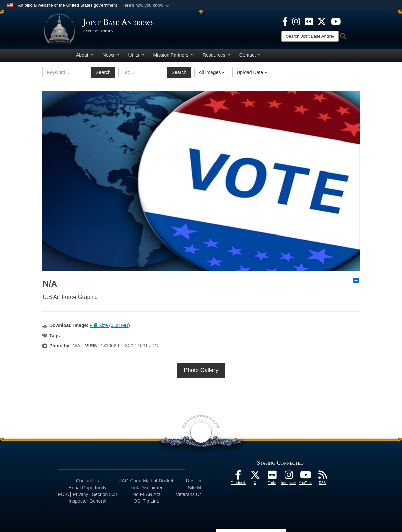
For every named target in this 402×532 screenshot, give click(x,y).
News (111, 55)
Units (137, 55)
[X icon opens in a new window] (322, 21)
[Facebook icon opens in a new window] (285, 21)
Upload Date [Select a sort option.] (252, 72)
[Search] (310, 36)
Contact (250, 55)
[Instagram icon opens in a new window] (296, 21)
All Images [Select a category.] (212, 72)
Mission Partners (174, 55)
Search (103, 72)
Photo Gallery (201, 370)
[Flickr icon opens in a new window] (309, 21)
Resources (217, 55)
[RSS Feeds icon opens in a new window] (322, 477)
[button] (146, 5)
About (85, 55)
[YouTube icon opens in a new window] (336, 21)
